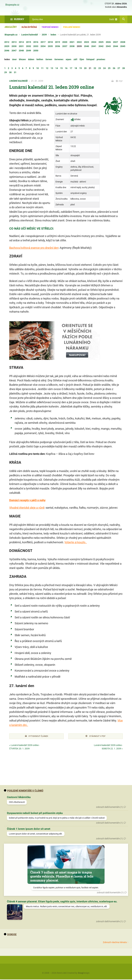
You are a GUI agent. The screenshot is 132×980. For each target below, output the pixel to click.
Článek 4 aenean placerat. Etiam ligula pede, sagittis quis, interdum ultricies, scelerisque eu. (62, 902)
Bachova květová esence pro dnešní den (34, 248)
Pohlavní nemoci (72, 27)
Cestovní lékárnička (19, 798)
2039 (44, 35)
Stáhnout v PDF (96, 737)
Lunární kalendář (30, 35)
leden (53, 35)
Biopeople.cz (12, 5)
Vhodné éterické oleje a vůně (27, 508)
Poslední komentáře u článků (24, 791)
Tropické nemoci (50, 27)
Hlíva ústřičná (29, 27)
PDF (119, 81)
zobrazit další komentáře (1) (109, 807)
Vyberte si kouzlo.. (76, 542)
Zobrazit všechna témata (115, 943)
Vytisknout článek (37, 737)
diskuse (10, 935)
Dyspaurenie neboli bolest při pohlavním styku (35, 813)
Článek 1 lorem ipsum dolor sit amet (29, 829)
